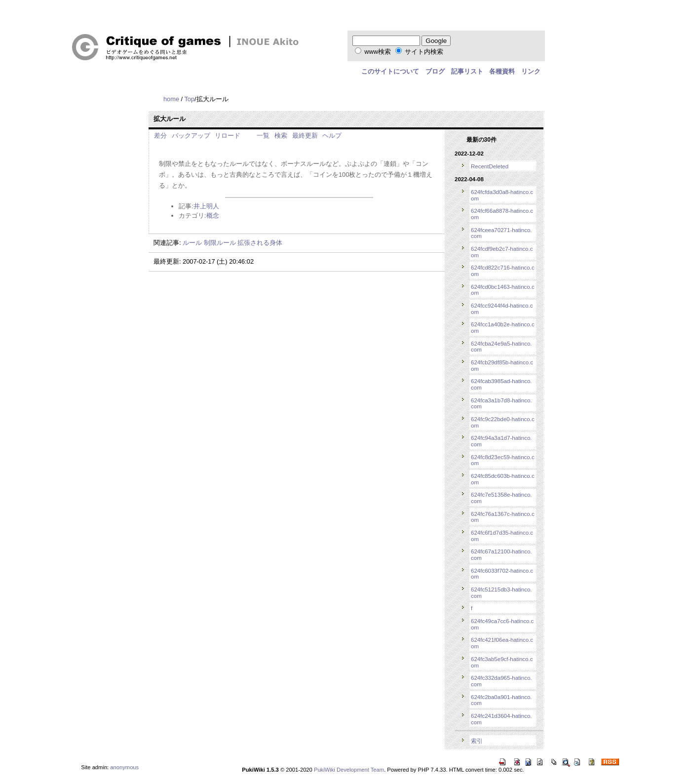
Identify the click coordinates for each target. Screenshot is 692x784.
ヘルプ (332, 136)
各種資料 (502, 71)
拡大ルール (170, 119)
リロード (228, 136)
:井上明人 (205, 206)
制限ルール (220, 243)
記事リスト (467, 71)
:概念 (212, 216)
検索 (281, 136)
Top (189, 99)
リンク (531, 71)
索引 (477, 741)
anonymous (124, 767)
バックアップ (191, 136)
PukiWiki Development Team (349, 770)
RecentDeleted (490, 166)
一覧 (263, 136)
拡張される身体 (260, 243)
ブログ (435, 71)
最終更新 (305, 136)
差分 (160, 136)
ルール (192, 243)
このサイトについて (390, 71)
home (171, 99)
